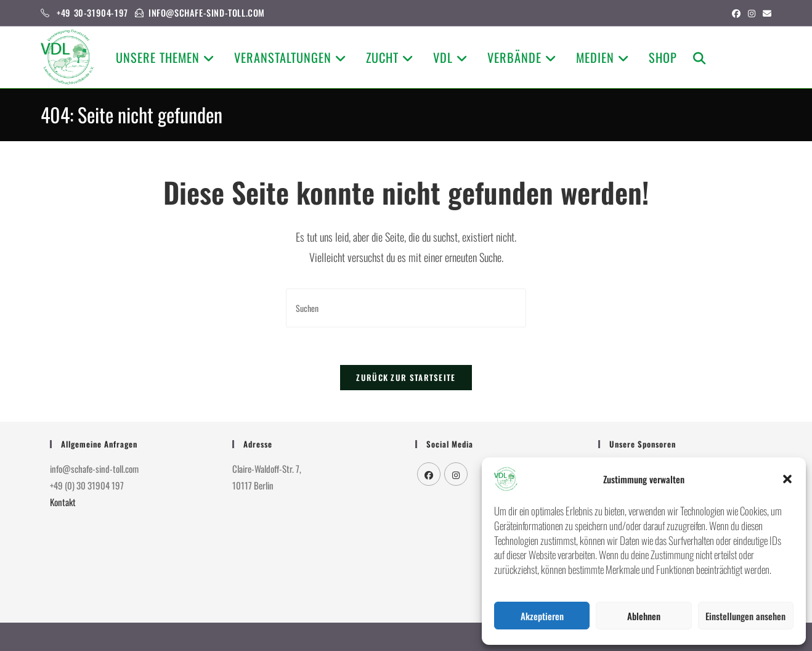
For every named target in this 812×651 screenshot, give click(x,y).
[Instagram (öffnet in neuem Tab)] (752, 13)
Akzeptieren (542, 616)
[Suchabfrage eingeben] (406, 308)
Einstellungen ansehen (745, 616)
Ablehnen (644, 616)
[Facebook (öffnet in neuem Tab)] (736, 13)
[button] (787, 479)
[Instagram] (456, 474)
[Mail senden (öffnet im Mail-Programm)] (765, 13)
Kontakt (63, 502)
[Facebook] (429, 474)
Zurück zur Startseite (406, 377)
